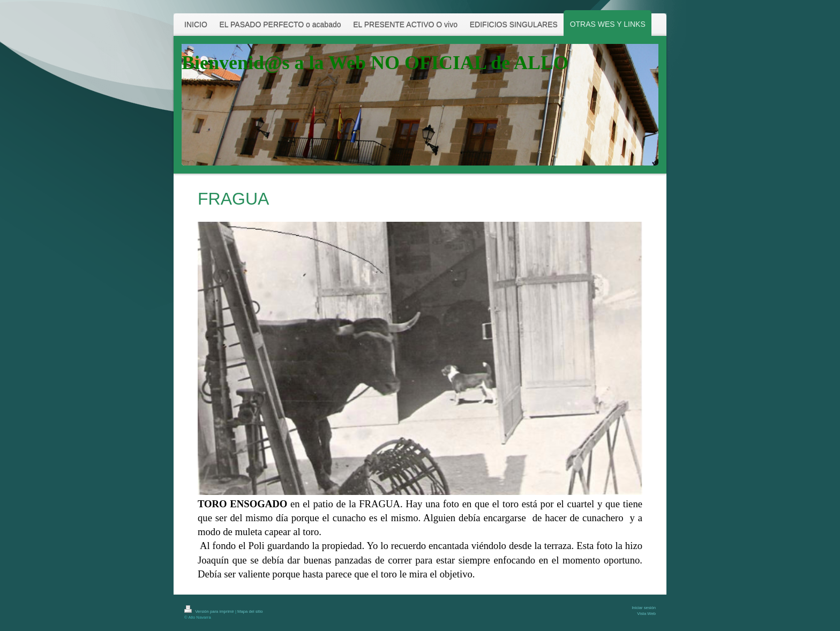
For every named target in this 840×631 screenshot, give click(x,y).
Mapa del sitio (250, 611)
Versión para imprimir (210, 611)
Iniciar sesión (644, 608)
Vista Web (646, 614)
